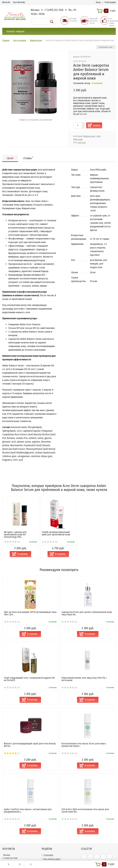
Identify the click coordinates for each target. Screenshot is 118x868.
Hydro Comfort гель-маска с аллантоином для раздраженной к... (28, 754)
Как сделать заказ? (52, 803)
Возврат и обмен (51, 827)
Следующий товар (105, 47)
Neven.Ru (6, 2)
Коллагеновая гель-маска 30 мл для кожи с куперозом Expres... (84, 689)
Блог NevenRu (19, 2)
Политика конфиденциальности (58, 830)
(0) (12, 566)
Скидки (47, 819)
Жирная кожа (89, 136)
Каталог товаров (16, 31)
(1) (12, 697)
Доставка (48, 807)
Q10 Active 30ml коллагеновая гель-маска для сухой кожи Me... (85, 754)
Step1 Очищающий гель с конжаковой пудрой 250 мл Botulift (29, 623)
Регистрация (110, 2)
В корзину (32, 578)
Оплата (47, 811)
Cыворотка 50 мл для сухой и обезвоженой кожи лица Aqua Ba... (87, 557)
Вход (98, 2)
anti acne (82, 143)
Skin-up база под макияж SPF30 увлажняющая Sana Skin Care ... (30, 557)
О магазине (48, 799)
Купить (97, 125)
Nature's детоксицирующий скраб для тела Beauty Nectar (30, 689)
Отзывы (28, 158)
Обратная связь (51, 823)
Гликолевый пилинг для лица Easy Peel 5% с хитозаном (84, 623)
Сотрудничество (51, 815)
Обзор (10, 158)
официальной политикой (92, 818)
